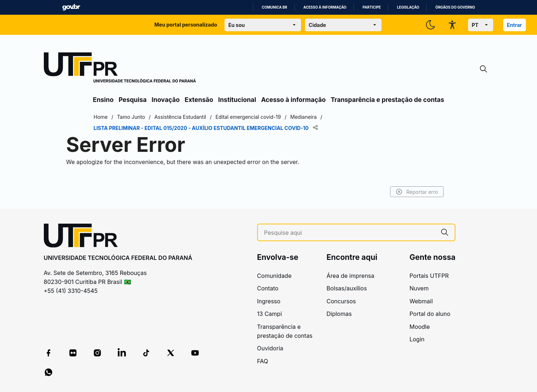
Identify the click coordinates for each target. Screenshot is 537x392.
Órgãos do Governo (455, 7)
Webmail (421, 301)
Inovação (166, 100)
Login (417, 339)
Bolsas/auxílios (347, 288)
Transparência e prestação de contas (388, 100)
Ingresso (269, 301)
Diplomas (339, 314)
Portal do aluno (430, 314)
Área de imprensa (350, 276)
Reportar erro (417, 192)
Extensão (199, 100)
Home (101, 117)
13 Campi (270, 314)
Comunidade (274, 276)
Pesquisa (133, 100)
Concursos (341, 301)
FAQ (263, 361)
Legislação (408, 7)
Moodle (420, 327)
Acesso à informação (325, 7)
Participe (372, 7)
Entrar (514, 25)
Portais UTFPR (429, 276)
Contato (268, 288)
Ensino (103, 100)
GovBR (71, 7)
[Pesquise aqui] (349, 233)
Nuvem (419, 288)
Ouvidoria (270, 348)
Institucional (237, 100)
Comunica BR (275, 7)
